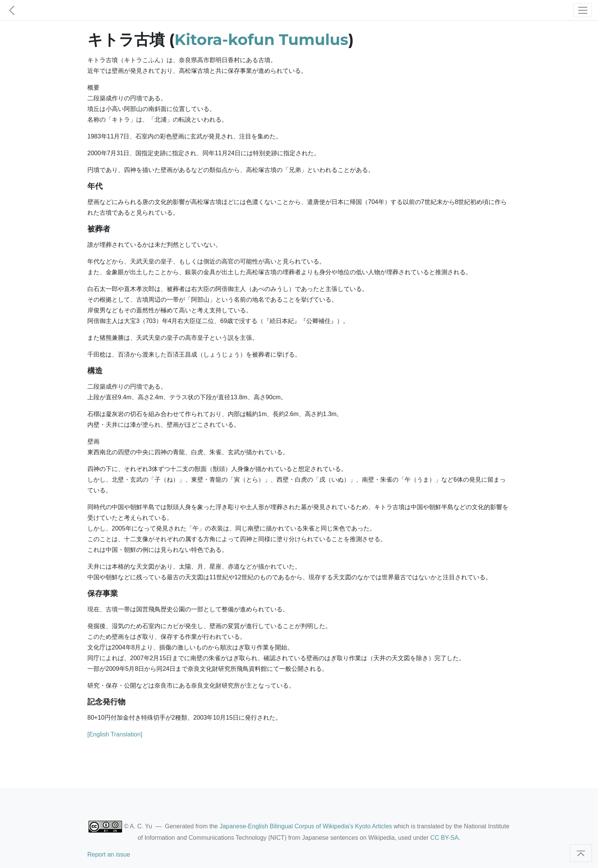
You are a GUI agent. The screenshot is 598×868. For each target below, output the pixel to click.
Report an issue (109, 854)
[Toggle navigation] (583, 10)
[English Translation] (115, 734)
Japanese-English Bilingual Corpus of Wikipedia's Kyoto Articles (306, 826)
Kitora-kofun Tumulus (262, 39)
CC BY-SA (444, 838)
